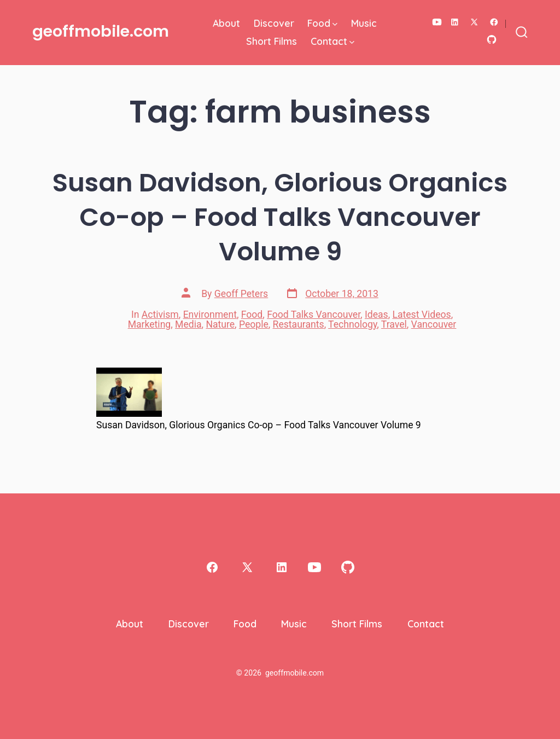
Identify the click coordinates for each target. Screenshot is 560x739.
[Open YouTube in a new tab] (437, 22)
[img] (335, 24)
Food (322, 23)
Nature (220, 324)
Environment (210, 315)
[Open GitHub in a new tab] (492, 40)
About (226, 23)
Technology (352, 324)
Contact (332, 41)
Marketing (150, 324)
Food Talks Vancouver (314, 315)
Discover (274, 23)
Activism (160, 315)
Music (364, 23)
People (254, 324)
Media (188, 324)
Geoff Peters (241, 294)
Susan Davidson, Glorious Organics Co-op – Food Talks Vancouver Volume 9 (280, 217)
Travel (394, 324)
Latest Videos (421, 315)
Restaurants (299, 324)
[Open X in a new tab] (474, 22)
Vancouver (434, 324)
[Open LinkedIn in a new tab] (455, 22)
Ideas (377, 315)
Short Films (272, 41)
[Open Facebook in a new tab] (494, 22)
